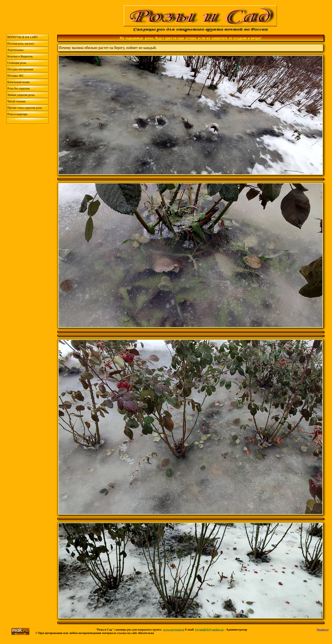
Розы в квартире (18, 114)
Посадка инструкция (20, 69)
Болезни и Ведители (20, 56)
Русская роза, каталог (21, 44)
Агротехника (15, 50)
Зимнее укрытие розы (21, 95)
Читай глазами (16, 101)
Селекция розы (17, 63)
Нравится (323, 630)
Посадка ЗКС (16, 76)
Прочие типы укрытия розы (25, 108)
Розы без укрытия (18, 88)
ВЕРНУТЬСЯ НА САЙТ (23, 37)
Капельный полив (19, 82)
